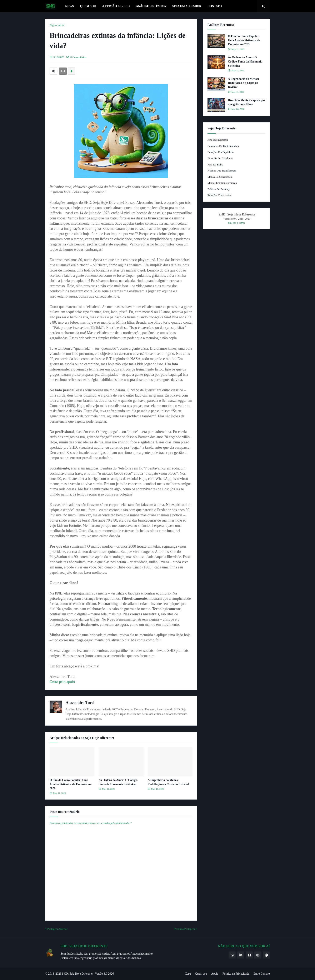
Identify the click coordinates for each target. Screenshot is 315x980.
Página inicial (57, 25)
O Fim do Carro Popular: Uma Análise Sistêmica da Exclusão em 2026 (71, 784)
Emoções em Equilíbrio (221, 152)
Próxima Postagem (185, 929)
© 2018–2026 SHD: (57, 974)
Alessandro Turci (80, 703)
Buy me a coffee (237, 223)
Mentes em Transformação (222, 183)
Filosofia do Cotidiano (220, 158)
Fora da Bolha (216, 165)
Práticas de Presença (219, 189)
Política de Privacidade (236, 974)
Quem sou (201, 974)
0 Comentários (78, 57)
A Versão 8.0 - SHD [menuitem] (116, 6)
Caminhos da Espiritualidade (223, 146)
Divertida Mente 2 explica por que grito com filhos (247, 102)
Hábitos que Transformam (222, 171)
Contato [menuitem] (215, 6)
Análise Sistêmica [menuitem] (151, 6)
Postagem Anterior (57, 929)
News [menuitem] (69, 6)
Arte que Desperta (218, 140)
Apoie (215, 974)
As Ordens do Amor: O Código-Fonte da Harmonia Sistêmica (118, 782)
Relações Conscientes (219, 195)
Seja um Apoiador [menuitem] (187, 6)
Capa (188, 974)
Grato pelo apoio (62, 682)
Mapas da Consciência (220, 177)
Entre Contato (262, 974)
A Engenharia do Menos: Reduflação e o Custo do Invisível (168, 782)
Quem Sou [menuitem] (88, 6)
